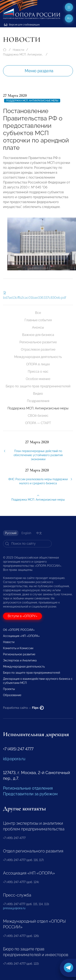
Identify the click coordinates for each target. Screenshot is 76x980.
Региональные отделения (28, 788)
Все (38, 313)
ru (69, 18)
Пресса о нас (38, 372)
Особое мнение (38, 379)
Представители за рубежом (30, 794)
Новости (18, 50)
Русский (11, 533)
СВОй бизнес (38, 416)
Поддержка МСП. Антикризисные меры (23, 54)
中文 (39, 533)
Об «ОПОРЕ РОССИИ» (19, 630)
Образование (12, 695)
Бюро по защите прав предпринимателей (38, 386)
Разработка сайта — (23, 708)
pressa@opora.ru (14, 908)
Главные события (38, 320)
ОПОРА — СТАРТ (38, 423)
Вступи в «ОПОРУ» (22, 616)
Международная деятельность (38, 357)
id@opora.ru (14, 759)
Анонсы (38, 327)
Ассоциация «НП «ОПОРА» (21, 636)
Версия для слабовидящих (22, 25)
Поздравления (38, 401)
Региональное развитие (38, 342)
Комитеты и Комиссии (18, 648)
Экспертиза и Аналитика (20, 660)
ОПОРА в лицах (38, 364)
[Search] (27, 544)
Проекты (9, 689)
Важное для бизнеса (38, 335)
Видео (38, 394)
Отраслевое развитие (38, 349)
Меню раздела (39, 71)
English (26, 533)
